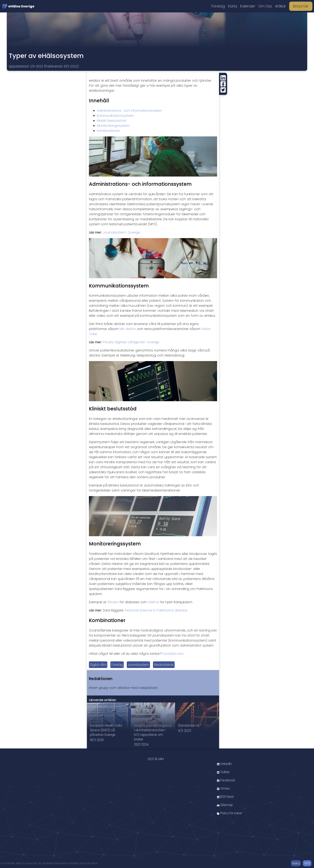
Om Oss (265, 6)
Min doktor (128, 329)
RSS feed (226, 804)
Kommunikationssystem (115, 116)
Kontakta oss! (173, 654)
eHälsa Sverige (18, 6)
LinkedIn (225, 771)
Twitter (224, 779)
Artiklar (281, 6)
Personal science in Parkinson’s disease (156, 610)
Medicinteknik (169, 665)
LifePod (153, 602)
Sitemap (225, 812)
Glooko (113, 602)
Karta (233, 6)
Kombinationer (108, 131)
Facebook (227, 788)
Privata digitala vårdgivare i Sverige (131, 342)
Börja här (301, 6)
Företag (218, 6)
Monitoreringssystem (113, 126)
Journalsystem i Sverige (121, 232)
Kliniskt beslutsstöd (112, 121)
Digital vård (99, 665)
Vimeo (224, 796)
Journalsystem (142, 665)
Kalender (248, 6)
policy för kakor (89, 863)
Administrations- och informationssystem (129, 111)
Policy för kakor (230, 821)
